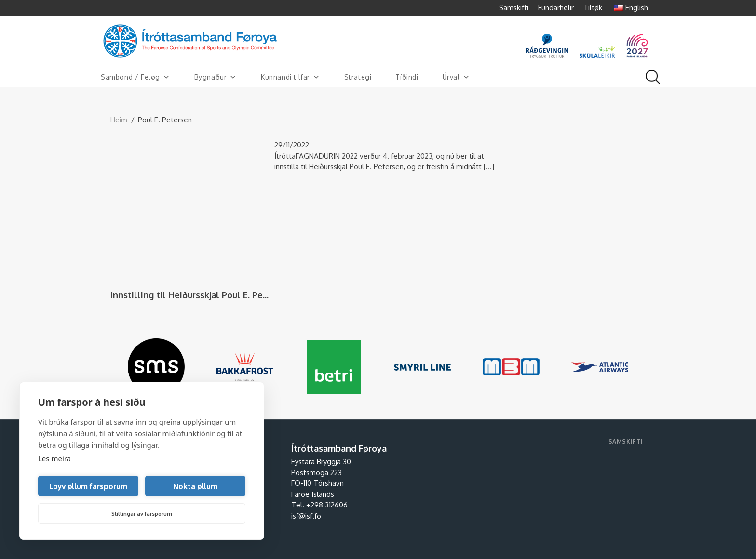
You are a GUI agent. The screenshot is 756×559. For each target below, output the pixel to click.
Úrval (456, 77)
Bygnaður (216, 77)
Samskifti (514, 7)
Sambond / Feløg (135, 77)
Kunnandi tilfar (290, 77)
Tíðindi (407, 77)
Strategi (358, 77)
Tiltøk (593, 7)
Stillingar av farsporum (142, 514)
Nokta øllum (195, 486)
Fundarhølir (556, 7)
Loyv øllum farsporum (88, 486)
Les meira (54, 458)
